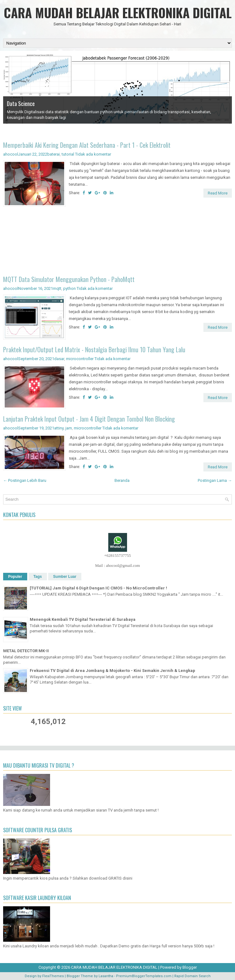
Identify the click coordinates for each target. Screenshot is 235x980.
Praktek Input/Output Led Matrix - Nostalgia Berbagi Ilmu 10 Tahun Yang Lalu (94, 349)
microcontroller (80, 359)
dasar (59, 359)
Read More (218, 193)
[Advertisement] (117, 242)
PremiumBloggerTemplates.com (144, 976)
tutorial (68, 154)
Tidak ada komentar (93, 154)
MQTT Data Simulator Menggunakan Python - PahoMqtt (69, 279)
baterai (54, 154)
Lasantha (106, 976)
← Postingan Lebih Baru (25, 480)
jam (69, 428)
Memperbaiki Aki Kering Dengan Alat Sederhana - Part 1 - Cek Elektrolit (87, 145)
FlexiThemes (53, 976)
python (69, 288)
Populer (15, 577)
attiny (59, 428)
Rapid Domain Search (192, 976)
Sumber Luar (65, 577)
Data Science (21, 104)
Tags (38, 577)
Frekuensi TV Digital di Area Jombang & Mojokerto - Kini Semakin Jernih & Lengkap (112, 671)
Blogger (190, 967)
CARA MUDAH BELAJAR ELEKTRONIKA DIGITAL (118, 13)
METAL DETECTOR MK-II (26, 651)
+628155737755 (117, 555)
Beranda (122, 480)
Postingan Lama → (215, 480)
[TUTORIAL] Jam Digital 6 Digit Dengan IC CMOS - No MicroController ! (98, 588)
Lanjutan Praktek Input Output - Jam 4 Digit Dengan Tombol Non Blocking (89, 419)
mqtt (57, 288)
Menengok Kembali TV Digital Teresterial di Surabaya (83, 619)
